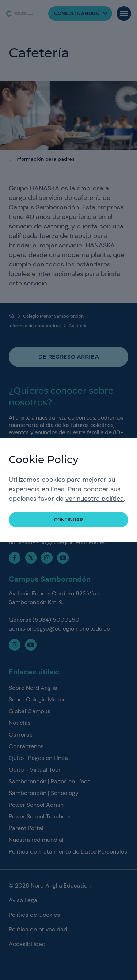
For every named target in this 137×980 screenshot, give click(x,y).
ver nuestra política (95, 499)
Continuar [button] (69, 520)
